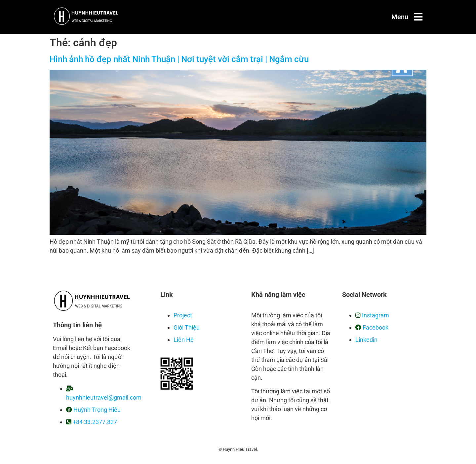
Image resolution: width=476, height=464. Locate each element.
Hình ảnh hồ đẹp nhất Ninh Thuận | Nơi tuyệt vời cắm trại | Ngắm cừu (179, 59)
